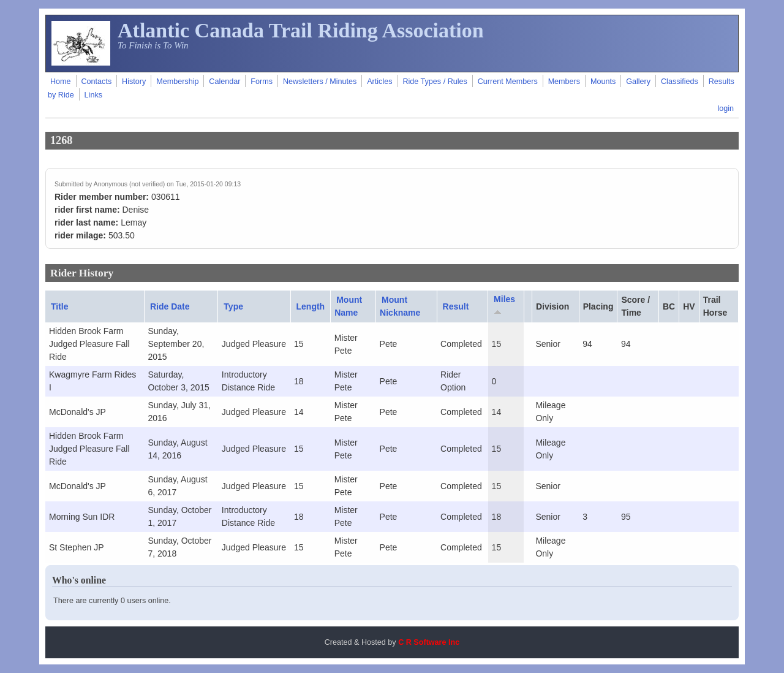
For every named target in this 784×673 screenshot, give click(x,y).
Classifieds (680, 82)
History (134, 82)
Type (233, 306)
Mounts (603, 82)
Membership (177, 82)
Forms (262, 82)
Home (61, 82)
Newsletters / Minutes (320, 82)
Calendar (224, 82)
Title (60, 306)
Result (456, 306)
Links (93, 95)
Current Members (508, 82)
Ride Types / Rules (435, 82)
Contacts (96, 82)
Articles (379, 82)
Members (564, 82)
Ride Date (170, 306)
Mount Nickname (400, 306)
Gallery (638, 82)
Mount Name (348, 306)
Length (311, 306)
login (726, 108)
